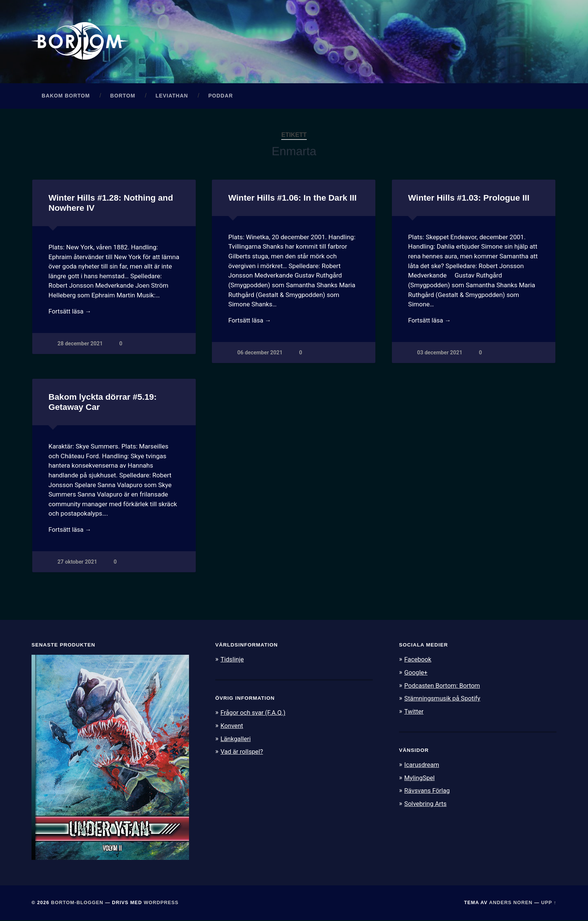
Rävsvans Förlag (428, 790)
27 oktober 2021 (77, 563)
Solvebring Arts (426, 803)
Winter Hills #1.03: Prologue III (468, 199)
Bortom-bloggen (77, 903)
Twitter (414, 712)
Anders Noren (511, 903)
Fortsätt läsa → (70, 313)
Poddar (220, 97)
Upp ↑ (549, 903)
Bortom (123, 97)
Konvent (232, 726)
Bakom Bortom (66, 97)
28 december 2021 (80, 345)
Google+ (416, 673)
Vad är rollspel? (242, 752)
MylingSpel (420, 778)
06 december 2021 (260, 354)
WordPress (161, 903)
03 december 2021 (440, 354)
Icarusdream (422, 765)
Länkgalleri (236, 739)
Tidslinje (232, 660)
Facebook (418, 660)
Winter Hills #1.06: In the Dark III (292, 199)
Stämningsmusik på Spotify (443, 699)
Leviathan (172, 97)
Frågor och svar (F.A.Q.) (254, 714)
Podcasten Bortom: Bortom (443, 686)
